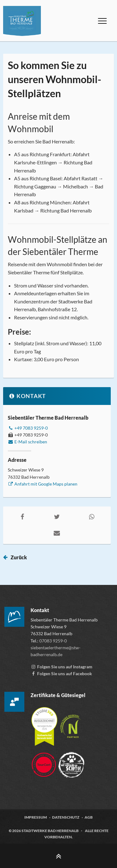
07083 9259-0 (53, 641)
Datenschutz (66, 817)
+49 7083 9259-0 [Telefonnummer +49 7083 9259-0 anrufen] (28, 428)
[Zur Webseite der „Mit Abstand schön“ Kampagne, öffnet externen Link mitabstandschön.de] (71, 762)
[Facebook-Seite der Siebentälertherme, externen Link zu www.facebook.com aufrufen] (61, 673)
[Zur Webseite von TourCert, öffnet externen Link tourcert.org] (44, 762)
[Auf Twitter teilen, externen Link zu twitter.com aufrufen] (57, 516)
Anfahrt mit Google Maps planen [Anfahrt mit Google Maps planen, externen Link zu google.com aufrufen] (43, 484)
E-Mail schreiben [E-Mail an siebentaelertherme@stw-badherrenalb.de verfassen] (27, 442)
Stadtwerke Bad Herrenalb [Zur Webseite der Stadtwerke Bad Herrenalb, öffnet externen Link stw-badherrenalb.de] (50, 831)
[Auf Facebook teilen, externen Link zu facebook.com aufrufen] (22, 516)
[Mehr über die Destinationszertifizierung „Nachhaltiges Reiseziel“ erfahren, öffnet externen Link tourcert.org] (71, 723)
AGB (89, 817)
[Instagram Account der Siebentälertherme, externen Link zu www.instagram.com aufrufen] (61, 667)
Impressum (36, 817)
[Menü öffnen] (102, 21)
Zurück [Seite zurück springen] (19, 557)
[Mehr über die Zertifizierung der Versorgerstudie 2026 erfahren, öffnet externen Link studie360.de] (45, 723)
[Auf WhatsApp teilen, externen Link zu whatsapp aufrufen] (92, 516)
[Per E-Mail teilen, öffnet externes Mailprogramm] (57, 533)
